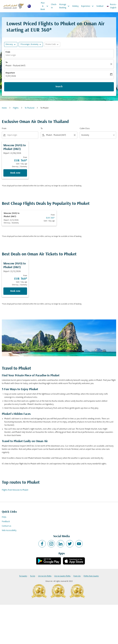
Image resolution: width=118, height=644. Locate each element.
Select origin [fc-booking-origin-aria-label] (11, 55)
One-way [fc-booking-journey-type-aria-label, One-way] (9, 44)
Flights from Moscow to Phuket (15, 490)
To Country (23, 576)
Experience (88, 6)
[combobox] (22, 135)
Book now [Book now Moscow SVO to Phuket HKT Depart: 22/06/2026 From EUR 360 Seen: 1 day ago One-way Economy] (15, 173)
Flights (16, 108)
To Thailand (29, 108)
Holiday (75, 6)
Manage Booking (65, 6)
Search (59, 87)
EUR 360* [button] (41, 30)
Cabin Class (85, 129)
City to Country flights (62, 576)
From (8, 52)
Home (4, 108)
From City (77, 576)
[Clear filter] (75, 135)
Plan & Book (45, 6)
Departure (10, 73)
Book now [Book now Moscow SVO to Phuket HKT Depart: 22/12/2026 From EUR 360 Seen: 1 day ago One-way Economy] (15, 291)
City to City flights (45, 576)
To (7, 62)
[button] (31, 44)
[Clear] (112, 64)
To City (33, 576)
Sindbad (100, 6)
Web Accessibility (9, 530)
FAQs (4, 517)
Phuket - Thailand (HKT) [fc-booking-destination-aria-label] (15, 66)
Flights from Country (91, 576)
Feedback (6, 522)
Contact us (7, 526)
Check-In (54, 6)
